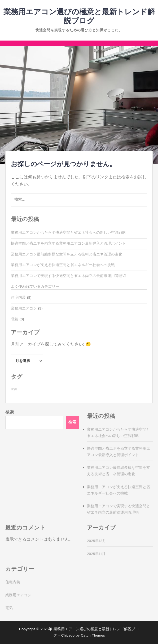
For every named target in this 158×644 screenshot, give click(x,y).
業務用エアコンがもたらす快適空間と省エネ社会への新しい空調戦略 (68, 233)
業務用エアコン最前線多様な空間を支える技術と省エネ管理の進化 (67, 254)
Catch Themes (93, 636)
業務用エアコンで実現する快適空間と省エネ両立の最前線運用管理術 (68, 276)
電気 (15, 319)
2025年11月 (96, 554)
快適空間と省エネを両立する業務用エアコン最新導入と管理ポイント (68, 244)
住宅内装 (18, 298)
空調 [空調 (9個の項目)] (14, 389)
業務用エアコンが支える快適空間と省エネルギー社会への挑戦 (63, 265)
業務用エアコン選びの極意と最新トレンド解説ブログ (79, 17)
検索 (10, 412)
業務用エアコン (24, 308)
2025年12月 (96, 541)
